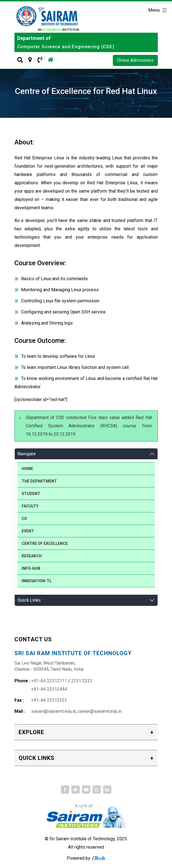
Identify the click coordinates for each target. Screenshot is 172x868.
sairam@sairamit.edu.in (53, 711)
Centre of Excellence (45, 543)
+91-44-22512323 (49, 700)
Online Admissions (135, 60)
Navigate (27, 454)
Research (32, 556)
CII (24, 519)
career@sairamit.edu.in (100, 711)
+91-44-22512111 (49, 681)
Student (31, 494)
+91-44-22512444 (49, 689)
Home (27, 469)
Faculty (30, 506)
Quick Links (29, 600)
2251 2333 (82, 681)
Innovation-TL (37, 581)
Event (28, 531)
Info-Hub (31, 568)
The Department (39, 481)
